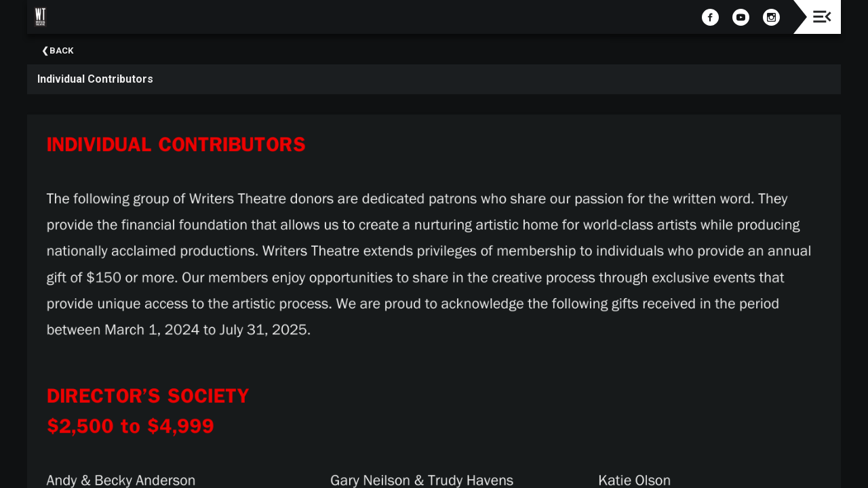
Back (61, 50)
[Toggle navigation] (822, 17)
